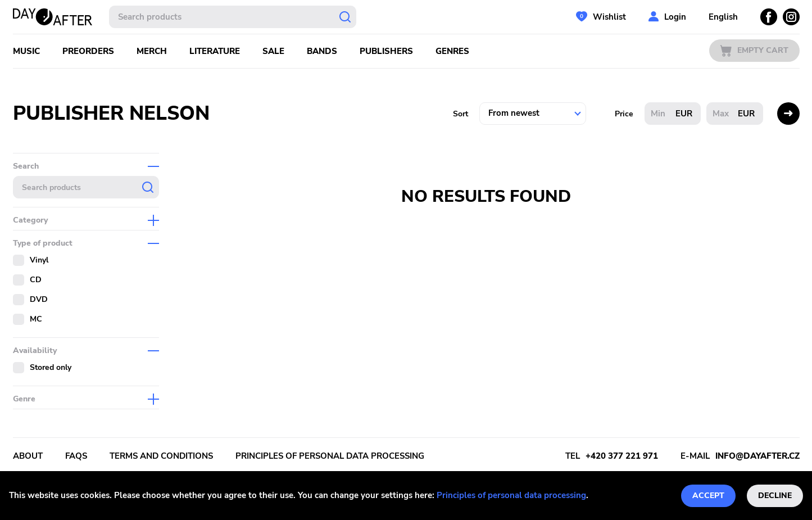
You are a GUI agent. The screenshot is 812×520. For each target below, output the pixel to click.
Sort (461, 114)
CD (36, 280)
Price (624, 114)
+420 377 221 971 (622, 456)
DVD (39, 299)
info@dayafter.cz (757, 456)
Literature (215, 51)
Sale (273, 51)
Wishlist (609, 17)
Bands (322, 51)
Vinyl (39, 260)
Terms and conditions (161, 456)
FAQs (76, 456)
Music (26, 51)
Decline (775, 496)
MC (36, 319)
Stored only (51, 367)
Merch (152, 51)
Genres (452, 51)
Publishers (386, 51)
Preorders (88, 51)
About (28, 456)
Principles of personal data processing (511, 495)
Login (675, 17)
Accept (708, 496)
